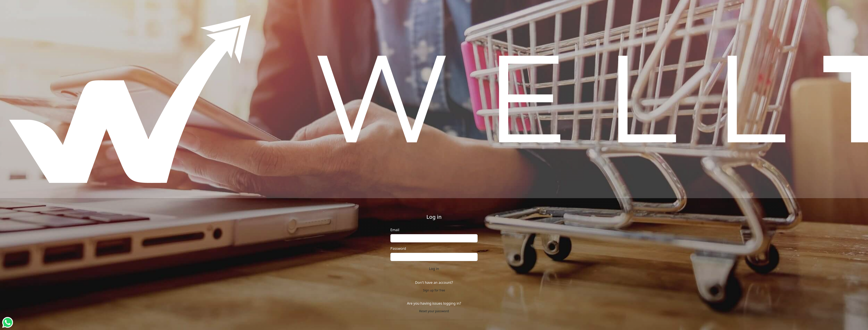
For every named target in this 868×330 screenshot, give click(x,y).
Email (395, 230)
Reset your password (434, 311)
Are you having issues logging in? (434, 303)
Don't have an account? (434, 283)
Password (398, 248)
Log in (434, 269)
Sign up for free (434, 290)
